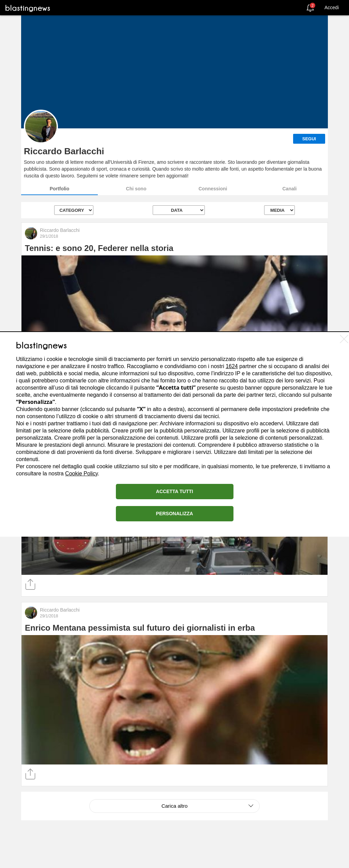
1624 (232, 366)
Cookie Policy (81, 474)
